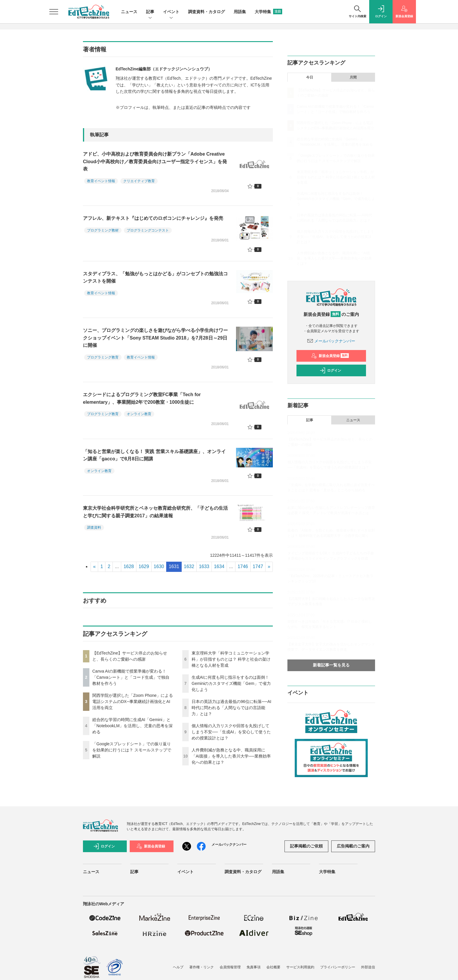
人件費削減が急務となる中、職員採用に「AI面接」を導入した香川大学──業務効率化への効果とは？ (231, 756)
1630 (159, 566)
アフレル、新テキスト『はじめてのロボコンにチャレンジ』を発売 (153, 218)
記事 (150, 12)
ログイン (330, 370)
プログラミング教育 (103, 357)
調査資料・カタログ (207, 12)
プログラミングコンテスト (148, 230)
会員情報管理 (230, 967)
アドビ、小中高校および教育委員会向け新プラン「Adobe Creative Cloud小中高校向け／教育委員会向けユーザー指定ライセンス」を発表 (155, 161)
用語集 (240, 12)
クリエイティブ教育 (139, 181)
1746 (243, 566)
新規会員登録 (330, 356)
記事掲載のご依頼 (306, 846)
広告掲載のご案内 (353, 846)
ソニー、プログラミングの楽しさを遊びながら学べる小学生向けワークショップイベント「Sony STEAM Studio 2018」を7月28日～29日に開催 (155, 338)
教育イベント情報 (101, 181)
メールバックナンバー (331, 341)
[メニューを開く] (54, 12)
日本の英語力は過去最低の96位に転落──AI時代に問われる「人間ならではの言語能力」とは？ (231, 708)
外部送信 (368, 967)
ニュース (129, 12)
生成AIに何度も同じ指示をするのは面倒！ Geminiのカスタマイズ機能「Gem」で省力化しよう (231, 683)
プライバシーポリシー (338, 967)
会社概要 (273, 967)
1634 (219, 566)
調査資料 (94, 528)
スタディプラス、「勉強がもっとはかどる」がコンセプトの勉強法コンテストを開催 (155, 277)
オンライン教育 (139, 414)
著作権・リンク (202, 967)
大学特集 (268, 12)
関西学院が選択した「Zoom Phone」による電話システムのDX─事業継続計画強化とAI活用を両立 (133, 702)
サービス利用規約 (300, 967)
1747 (258, 566)
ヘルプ (178, 967)
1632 (189, 566)
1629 (144, 566)
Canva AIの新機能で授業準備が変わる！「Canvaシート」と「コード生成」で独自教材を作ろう (131, 677)
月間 (353, 77)
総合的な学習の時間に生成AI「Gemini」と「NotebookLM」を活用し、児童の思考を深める (132, 726)
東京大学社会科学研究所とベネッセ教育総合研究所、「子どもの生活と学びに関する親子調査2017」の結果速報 (155, 512)
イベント (171, 12)
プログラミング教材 (103, 230)
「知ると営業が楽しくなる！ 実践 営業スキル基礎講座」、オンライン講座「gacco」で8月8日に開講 (154, 455)
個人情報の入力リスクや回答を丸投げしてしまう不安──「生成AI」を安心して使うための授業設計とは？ (231, 732)
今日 (310, 77)
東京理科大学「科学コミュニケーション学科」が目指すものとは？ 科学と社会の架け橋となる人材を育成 (231, 659)
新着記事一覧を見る (331, 665)
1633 (204, 566)
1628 (129, 566)
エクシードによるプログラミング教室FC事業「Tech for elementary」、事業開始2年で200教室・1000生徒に (142, 398)
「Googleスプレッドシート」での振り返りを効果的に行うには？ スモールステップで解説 (132, 750)
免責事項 (254, 967)
